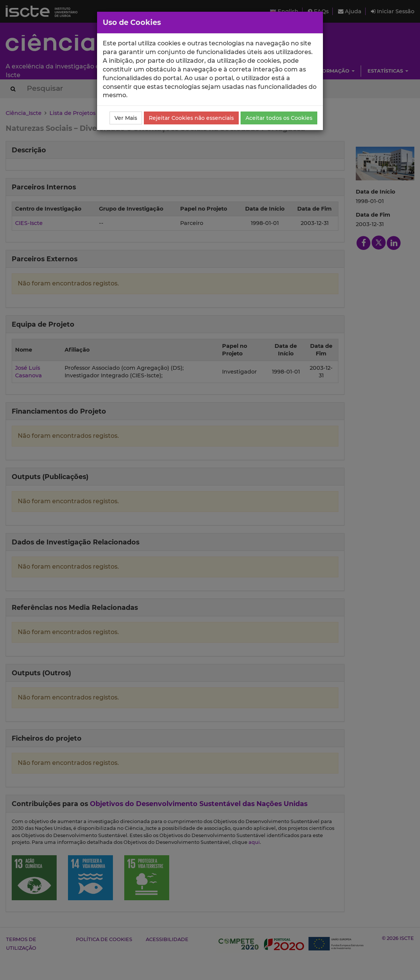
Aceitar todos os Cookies (279, 118)
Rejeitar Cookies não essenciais (191, 118)
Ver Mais (126, 118)
